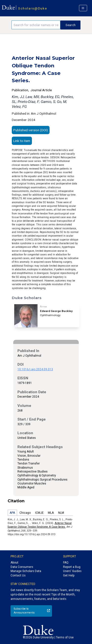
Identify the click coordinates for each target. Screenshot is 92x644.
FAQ (66, 563)
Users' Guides (72, 571)
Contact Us (18, 575)
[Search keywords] (36, 25)
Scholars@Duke (33, 8)
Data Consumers (22, 567)
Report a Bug (72, 567)
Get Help (69, 575)
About (14, 563)
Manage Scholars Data (26, 571)
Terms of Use (65, 637)
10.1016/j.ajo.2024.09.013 (35, 369)
